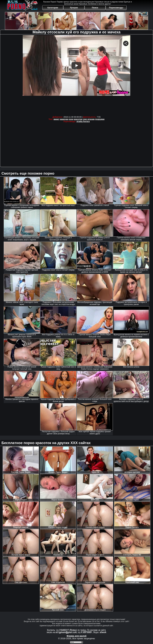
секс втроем (89, 119)
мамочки (64, 119)
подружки (100, 119)
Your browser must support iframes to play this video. (76, 75)
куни (71, 119)
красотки (78, 119)
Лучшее (74, 8)
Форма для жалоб (76, 636)
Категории (53, 8)
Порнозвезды (116, 8)
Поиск (95, 8)
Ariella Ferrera (83, 121)
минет (56, 119)
